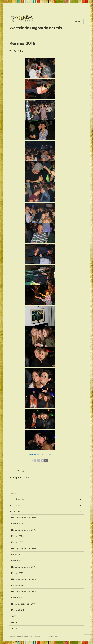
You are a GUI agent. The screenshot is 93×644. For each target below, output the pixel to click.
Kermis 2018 (17, 585)
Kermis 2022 (17, 555)
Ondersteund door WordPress (46, 637)
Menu (78, 22)
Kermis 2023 (17, 542)
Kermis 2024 (17, 536)
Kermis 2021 (17, 561)
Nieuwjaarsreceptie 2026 (24, 518)
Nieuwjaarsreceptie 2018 (23, 592)
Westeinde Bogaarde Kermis (36, 28)
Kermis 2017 (17, 598)
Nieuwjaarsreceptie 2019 (23, 579)
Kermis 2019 (17, 573)
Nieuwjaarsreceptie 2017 (23, 604)
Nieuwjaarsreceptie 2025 (24, 530)
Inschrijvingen (17, 499)
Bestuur (13, 622)
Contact (13, 629)
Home (13, 493)
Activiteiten (15, 505)
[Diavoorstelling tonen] (40, 454)
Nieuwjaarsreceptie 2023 (24, 548)
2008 (14, 616)
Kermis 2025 (17, 524)
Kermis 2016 (18, 610)
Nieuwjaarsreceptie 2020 (24, 567)
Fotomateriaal (17, 511)
